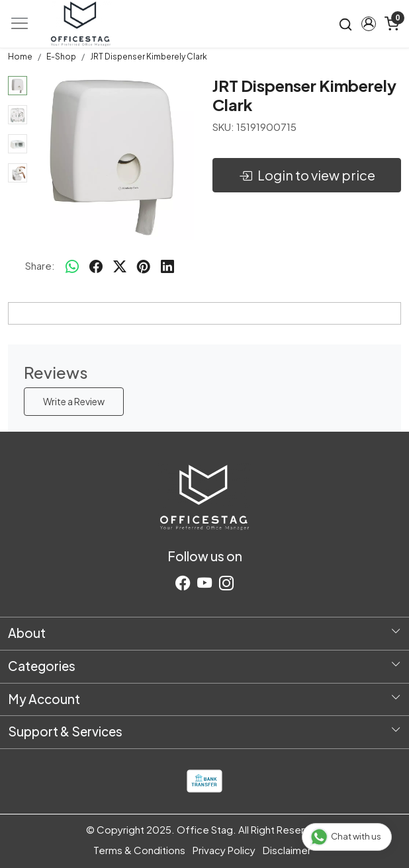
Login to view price (307, 175)
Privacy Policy (224, 850)
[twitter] (120, 266)
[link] (346, 24)
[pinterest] (144, 266)
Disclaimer (287, 850)
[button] (368, 24)
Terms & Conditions (139, 850)
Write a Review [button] (74, 401)
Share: (40, 265)
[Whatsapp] (72, 266)
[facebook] (96, 266)
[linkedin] (167, 266)
